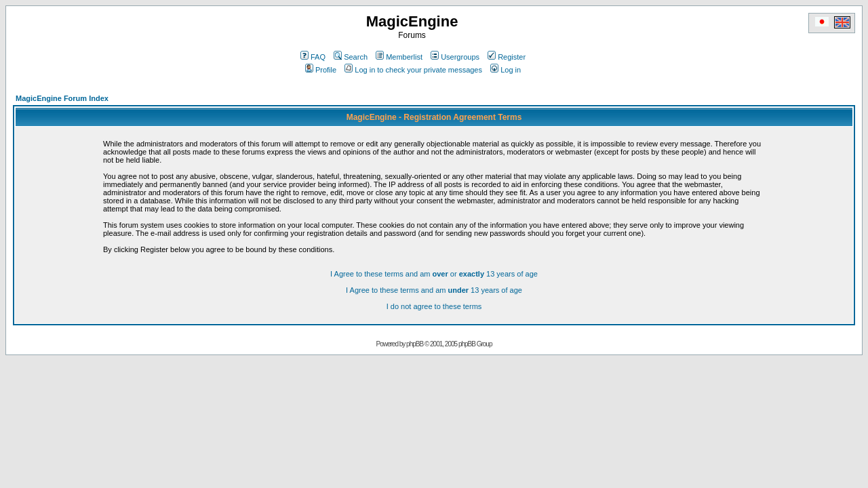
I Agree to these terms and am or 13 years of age (434, 274)
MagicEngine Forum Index (62, 98)
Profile (321, 70)
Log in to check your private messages (413, 70)
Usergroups (455, 57)
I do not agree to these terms (434, 306)
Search (351, 57)
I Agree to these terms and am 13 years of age (434, 290)
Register (507, 57)
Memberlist (399, 57)
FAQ (313, 57)
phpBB (415, 344)
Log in (506, 70)
